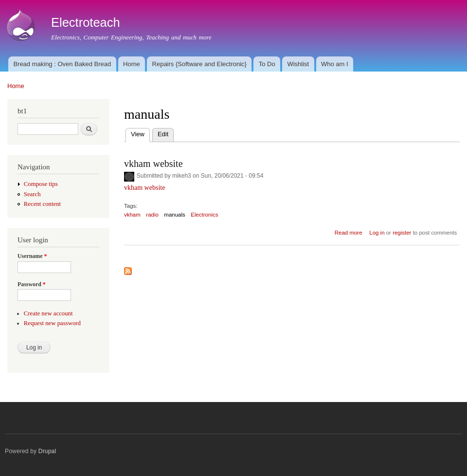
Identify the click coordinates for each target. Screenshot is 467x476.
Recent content (42, 204)
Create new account (48, 313)
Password (32, 284)
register (402, 233)
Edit (163, 134)
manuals (174, 215)
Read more (349, 233)
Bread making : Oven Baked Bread (62, 64)
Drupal (47, 451)
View (140, 133)
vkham (132, 215)
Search (32, 194)
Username (32, 256)
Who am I (335, 64)
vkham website (153, 164)
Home (132, 64)
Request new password (52, 323)
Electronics (204, 215)
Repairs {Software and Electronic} (199, 64)
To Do (267, 64)
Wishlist (298, 64)
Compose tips (41, 184)
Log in (377, 233)
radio (152, 215)
